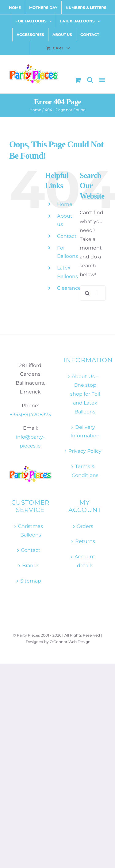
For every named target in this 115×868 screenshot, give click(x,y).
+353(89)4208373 (30, 415)
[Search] (87, 293)
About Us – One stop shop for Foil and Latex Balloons (85, 394)
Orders (85, 526)
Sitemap (31, 581)
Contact (67, 236)
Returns (85, 541)
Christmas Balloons (31, 531)
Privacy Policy (85, 451)
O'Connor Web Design (70, 642)
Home (65, 204)
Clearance (69, 288)
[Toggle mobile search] (90, 80)
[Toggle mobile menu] (103, 80)
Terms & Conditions (85, 471)
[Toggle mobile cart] (78, 80)
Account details (85, 561)
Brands (31, 566)
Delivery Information (85, 432)
